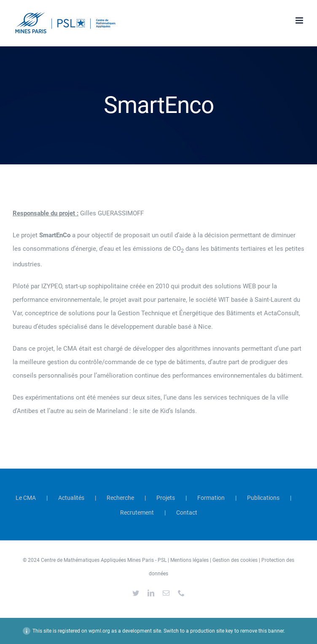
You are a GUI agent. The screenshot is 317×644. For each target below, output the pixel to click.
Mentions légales (189, 560)
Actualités (71, 498)
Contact (187, 513)
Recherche (120, 498)
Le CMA (26, 498)
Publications (263, 498)
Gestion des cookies (235, 560)
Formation (211, 498)
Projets (166, 498)
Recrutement (137, 513)
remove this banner (262, 631)
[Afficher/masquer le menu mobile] (300, 20)
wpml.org (99, 631)
